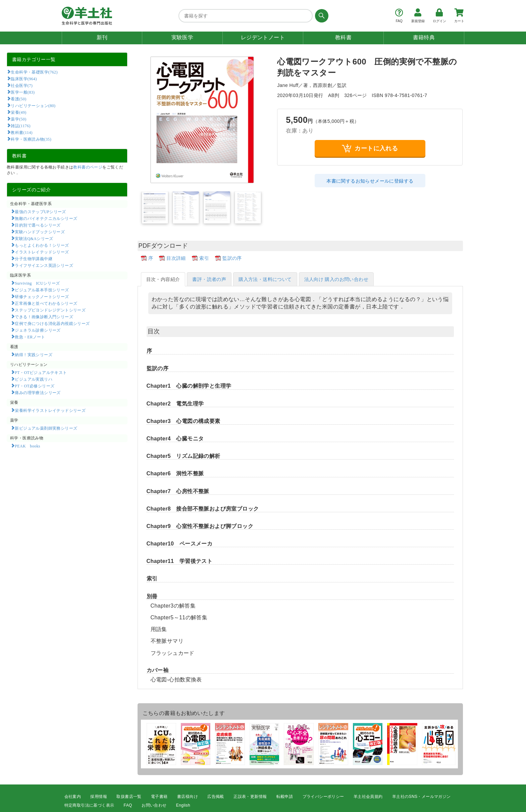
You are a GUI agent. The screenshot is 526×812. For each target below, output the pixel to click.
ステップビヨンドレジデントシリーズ (50, 310)
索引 (204, 258)
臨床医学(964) (24, 79)
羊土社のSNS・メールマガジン (422, 797)
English (183, 805)
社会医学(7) (22, 85)
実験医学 (182, 37)
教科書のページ (88, 167)
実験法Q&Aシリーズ (34, 238)
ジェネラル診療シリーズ (38, 330)
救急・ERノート (30, 337)
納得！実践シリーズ (34, 354)
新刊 (102, 37)
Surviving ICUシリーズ (37, 283)
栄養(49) (18, 112)
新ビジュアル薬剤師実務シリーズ (46, 428)
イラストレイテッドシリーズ (42, 252)
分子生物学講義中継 (34, 258)
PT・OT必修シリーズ (35, 386)
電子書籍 (159, 797)
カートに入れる (370, 148)
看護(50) (18, 99)
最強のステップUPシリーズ (40, 211)
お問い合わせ (154, 805)
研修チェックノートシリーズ (42, 296)
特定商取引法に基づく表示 (89, 805)
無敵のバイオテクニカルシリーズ (46, 218)
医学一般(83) (23, 92)
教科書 (343, 37)
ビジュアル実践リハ (34, 379)
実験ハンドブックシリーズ (40, 232)
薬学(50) (18, 119)
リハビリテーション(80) (33, 105)
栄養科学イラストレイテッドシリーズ (50, 410)
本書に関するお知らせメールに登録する (370, 181)
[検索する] (321, 16)
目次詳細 (176, 258)
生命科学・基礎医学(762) (34, 72)
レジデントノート (263, 37)
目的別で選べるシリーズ (38, 225)
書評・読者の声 (209, 279)
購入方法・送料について (265, 279)
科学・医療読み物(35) (31, 139)
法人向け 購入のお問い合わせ (336, 279)
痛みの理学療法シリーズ (38, 392)
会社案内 (73, 797)
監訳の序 (232, 258)
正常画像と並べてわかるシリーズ (46, 303)
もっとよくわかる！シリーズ (42, 245)
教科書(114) (22, 132)
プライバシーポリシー (323, 797)
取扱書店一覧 (129, 797)
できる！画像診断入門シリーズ (44, 317)
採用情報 (99, 797)
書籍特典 (424, 37)
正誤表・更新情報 (250, 797)
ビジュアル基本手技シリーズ (42, 290)
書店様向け (188, 797)
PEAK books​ (27, 446)
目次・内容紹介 (163, 279)
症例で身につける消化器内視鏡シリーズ (52, 323)
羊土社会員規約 (368, 797)
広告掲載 (216, 797)
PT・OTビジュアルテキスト (41, 372)
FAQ (128, 805)
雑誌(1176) (20, 126)
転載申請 (285, 797)
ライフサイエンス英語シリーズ (44, 265)
